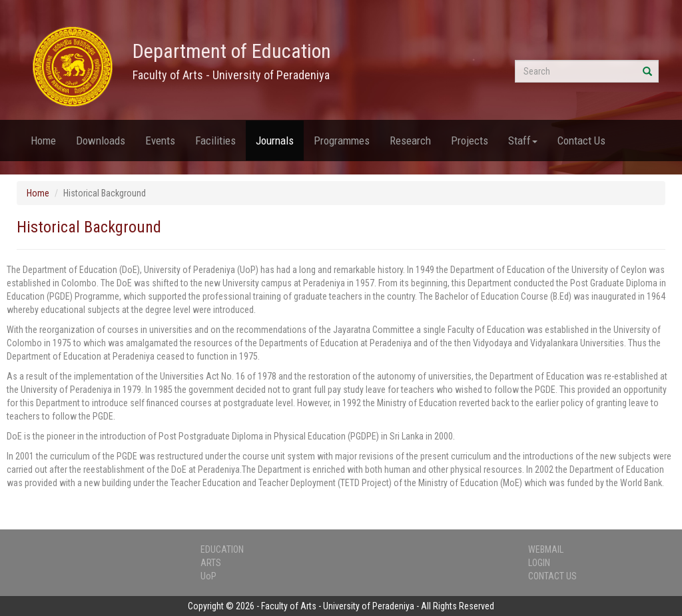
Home (43, 141)
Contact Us (581, 141)
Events (160, 141)
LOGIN (539, 563)
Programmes (342, 141)
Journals (275, 141)
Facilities (215, 141)
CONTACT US (552, 576)
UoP (208, 576)
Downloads (101, 141)
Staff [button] (523, 141)
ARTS (211, 563)
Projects (470, 141)
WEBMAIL (546, 549)
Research (410, 141)
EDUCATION (222, 549)
